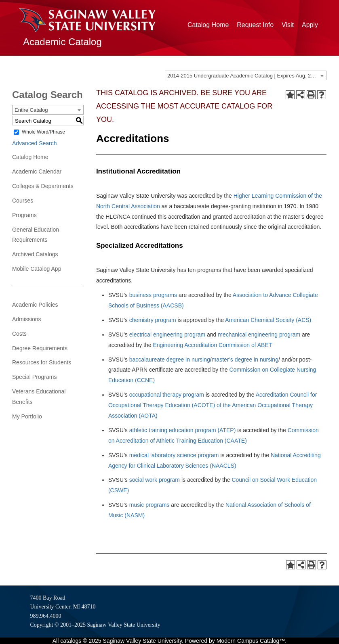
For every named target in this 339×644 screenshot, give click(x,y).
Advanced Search (35, 143)
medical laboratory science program (174, 455)
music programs (149, 505)
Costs (19, 334)
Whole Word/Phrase (43, 132)
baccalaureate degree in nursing (170, 360)
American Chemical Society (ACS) (268, 320)
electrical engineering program (167, 335)
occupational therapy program (167, 395)
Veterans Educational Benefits (39, 397)
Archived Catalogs (35, 254)
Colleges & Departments (43, 186)
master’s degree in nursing (245, 360)
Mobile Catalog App (37, 269)
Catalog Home (208, 25)
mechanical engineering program (259, 335)
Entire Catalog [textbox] (31, 110)
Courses (23, 201)
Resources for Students (42, 362)
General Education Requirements (36, 235)
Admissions (27, 319)
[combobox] (246, 75)
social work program (155, 480)
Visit (288, 25)
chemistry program (153, 320)
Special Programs (35, 377)
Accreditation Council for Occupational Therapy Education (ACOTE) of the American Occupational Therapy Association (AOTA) (213, 405)
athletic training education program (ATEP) (183, 430)
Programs (24, 215)
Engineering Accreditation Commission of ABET (212, 345)
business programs (153, 295)
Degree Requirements (40, 348)
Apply (310, 25)
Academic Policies (35, 305)
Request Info (255, 25)
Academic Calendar (37, 171)
